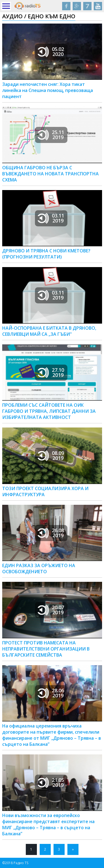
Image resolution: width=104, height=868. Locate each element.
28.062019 (51, 693)
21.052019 (51, 782)
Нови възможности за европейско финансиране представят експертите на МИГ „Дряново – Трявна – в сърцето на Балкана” (48, 825)
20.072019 (51, 610)
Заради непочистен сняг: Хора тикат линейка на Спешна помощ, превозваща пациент (48, 90)
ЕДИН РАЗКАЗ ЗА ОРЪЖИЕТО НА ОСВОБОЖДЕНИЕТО (39, 569)
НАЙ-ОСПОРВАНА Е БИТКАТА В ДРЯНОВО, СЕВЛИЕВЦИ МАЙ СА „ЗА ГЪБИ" (49, 331)
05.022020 (51, 52)
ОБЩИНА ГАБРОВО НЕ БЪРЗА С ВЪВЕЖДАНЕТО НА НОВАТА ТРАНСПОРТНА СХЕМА (50, 174)
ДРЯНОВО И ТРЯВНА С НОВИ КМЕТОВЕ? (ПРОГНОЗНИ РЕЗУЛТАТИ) (46, 254)
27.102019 (51, 372)
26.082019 (51, 533)
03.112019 (51, 218)
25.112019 (51, 135)
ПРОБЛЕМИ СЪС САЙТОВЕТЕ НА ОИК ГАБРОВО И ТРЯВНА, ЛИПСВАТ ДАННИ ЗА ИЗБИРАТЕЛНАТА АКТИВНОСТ (49, 411)
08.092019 (51, 455)
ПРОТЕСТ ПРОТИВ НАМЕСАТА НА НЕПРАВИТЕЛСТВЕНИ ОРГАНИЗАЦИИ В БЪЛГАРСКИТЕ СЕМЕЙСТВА (46, 649)
